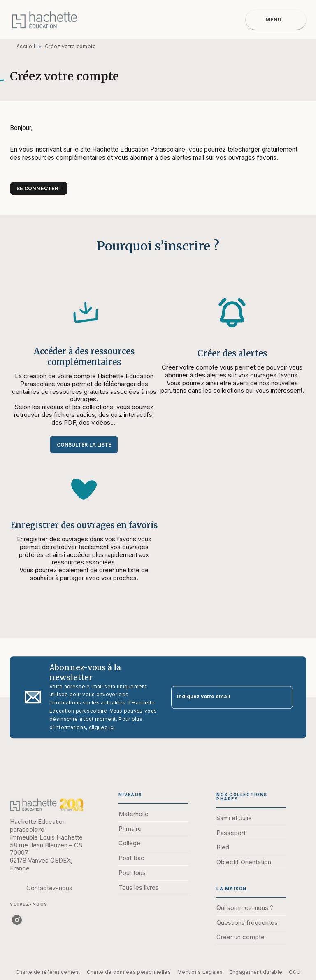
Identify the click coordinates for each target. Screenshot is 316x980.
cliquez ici (102, 727)
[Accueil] (44, 20)
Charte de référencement (48, 972)
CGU (295, 972)
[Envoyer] (283, 697)
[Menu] (276, 20)
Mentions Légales (200, 972)
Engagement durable (256, 972)
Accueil (26, 46)
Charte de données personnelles (129, 972)
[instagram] (17, 920)
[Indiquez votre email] (222, 697)
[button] (39, 188)
